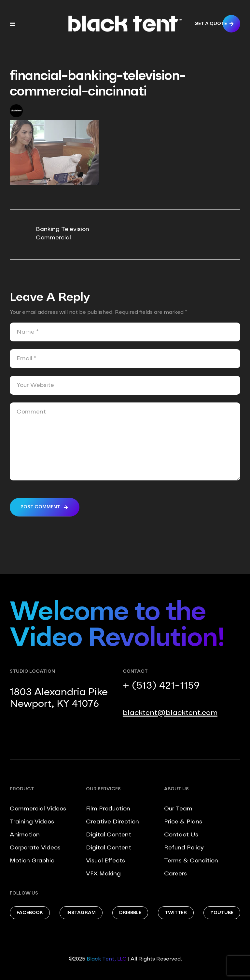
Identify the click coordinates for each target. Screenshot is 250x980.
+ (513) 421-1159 (161, 686)
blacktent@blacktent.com (170, 713)
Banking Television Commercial (62, 234)
